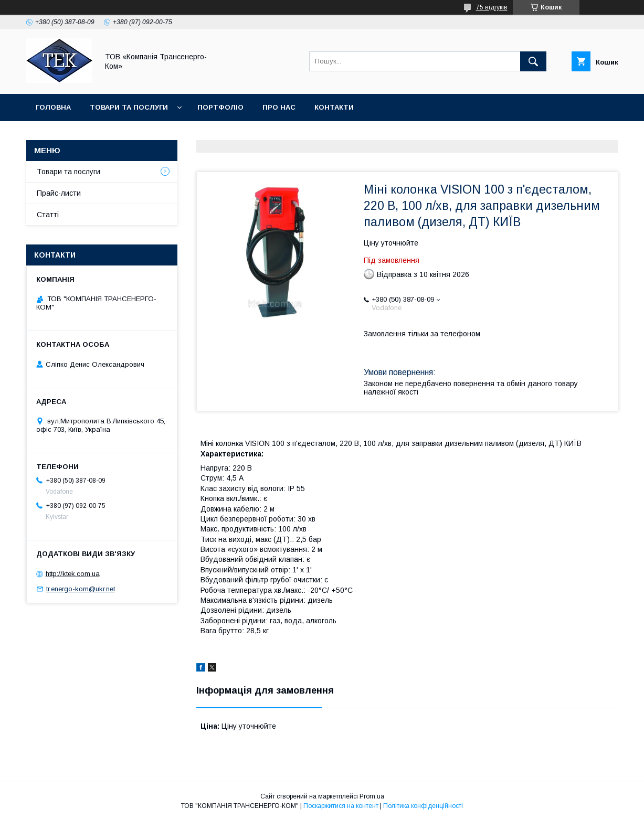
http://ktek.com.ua (73, 574)
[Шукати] (533, 61)
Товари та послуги (129, 107)
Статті (48, 215)
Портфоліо (220, 107)
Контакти (334, 107)
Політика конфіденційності (423, 806)
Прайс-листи (59, 193)
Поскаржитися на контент (341, 806)
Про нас (279, 107)
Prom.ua (372, 796)
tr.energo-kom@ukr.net (81, 589)
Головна (53, 107)
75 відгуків (492, 7)
